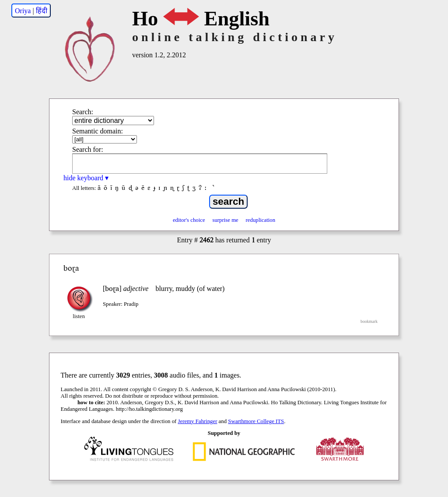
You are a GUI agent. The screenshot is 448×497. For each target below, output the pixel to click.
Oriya (23, 11)
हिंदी (42, 11)
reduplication (261, 220)
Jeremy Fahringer (198, 421)
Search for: (88, 149)
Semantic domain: (98, 131)
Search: (83, 112)
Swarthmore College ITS (256, 421)
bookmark (369, 321)
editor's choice (189, 220)
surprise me (225, 220)
